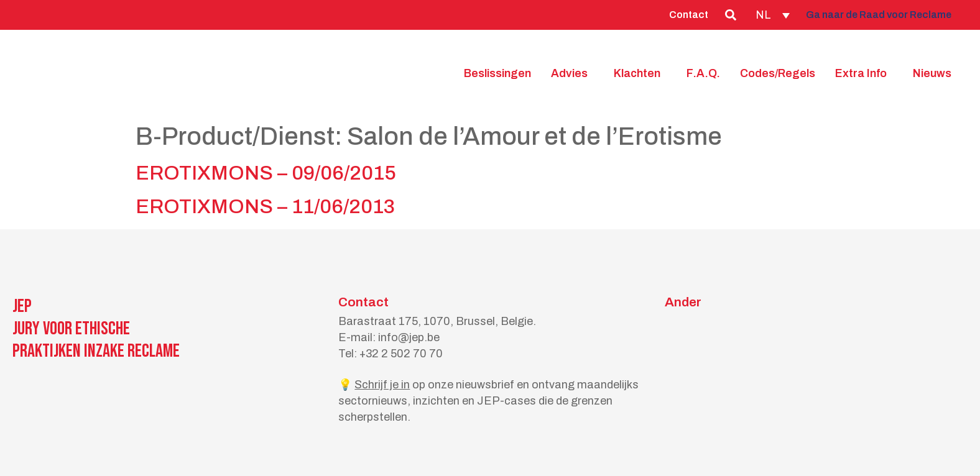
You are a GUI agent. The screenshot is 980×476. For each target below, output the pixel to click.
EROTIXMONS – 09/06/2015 (266, 173)
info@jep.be (409, 337)
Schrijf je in (382, 385)
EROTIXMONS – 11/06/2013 (265, 207)
